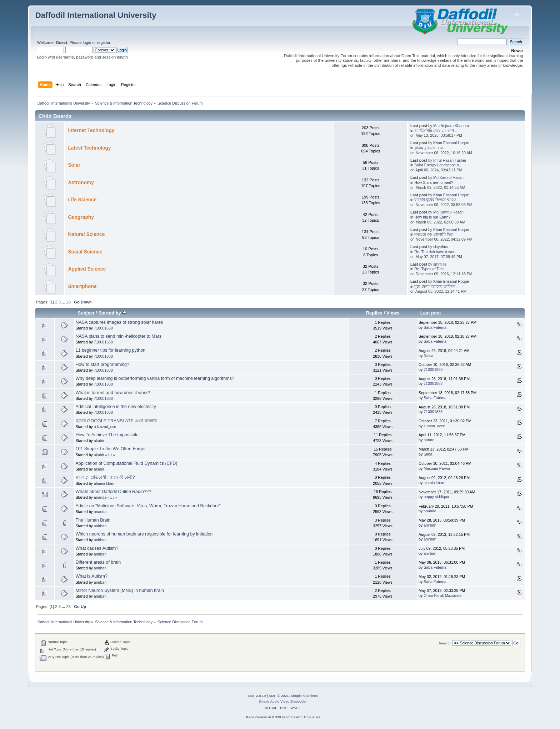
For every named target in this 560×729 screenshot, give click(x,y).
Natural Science (86, 234)
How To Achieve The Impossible (107, 435)
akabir (99, 441)
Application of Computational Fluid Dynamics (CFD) (127, 463)
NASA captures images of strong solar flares (119, 322)
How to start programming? (102, 364)
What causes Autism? (97, 548)
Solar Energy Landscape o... (438, 165)
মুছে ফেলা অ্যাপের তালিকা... (436, 286)
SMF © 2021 (279, 696)
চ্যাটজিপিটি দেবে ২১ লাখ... (436, 131)
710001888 (103, 356)
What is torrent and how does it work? (113, 393)
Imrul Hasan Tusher (450, 160)
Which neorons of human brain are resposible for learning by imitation (144, 534)
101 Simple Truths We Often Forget (111, 449)
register (104, 42)
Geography (81, 217)
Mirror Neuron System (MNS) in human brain (120, 590)
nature (429, 440)
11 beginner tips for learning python (111, 350)
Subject (86, 313)
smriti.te (440, 264)
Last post (431, 313)
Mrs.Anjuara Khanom (451, 126)
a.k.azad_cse (105, 427)
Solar (74, 165)
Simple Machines (304, 696)
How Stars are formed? (434, 182)
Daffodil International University (96, 15)
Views (393, 313)
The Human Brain (93, 520)
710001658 (103, 328)
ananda (100, 497)
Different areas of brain (98, 562)
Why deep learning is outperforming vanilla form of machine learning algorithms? (155, 378)
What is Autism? (92, 576)
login (87, 42)
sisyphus (441, 247)
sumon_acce (434, 426)
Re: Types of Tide (429, 269)
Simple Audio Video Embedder (283, 701)
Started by (112, 313)
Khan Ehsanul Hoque (451, 143)
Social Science (85, 252)
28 (69, 302)
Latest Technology (89, 148)
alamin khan (104, 483)
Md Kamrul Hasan (448, 177)
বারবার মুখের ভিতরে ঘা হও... (437, 200)
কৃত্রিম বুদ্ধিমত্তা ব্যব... (430, 148)
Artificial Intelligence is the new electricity (116, 407)
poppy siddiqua (436, 497)
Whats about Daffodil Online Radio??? (114, 492)
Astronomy (81, 183)
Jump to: (445, 643)
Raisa (428, 356)
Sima (428, 454)
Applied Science (87, 269)
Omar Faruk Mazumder (443, 595)
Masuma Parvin (437, 468)
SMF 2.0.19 (257, 696)
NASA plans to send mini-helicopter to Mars (119, 336)
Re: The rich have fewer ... (436, 252)
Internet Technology (91, 130)
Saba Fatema (435, 327)
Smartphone (82, 286)
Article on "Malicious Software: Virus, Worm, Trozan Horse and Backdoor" (148, 506)
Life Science (82, 200)
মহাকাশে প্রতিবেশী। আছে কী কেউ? (105, 477)
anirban (100, 526)
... (64, 302)
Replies (374, 313)
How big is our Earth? (432, 217)
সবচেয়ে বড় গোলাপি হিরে (434, 234)
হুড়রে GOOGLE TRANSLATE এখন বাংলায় (116, 421)
